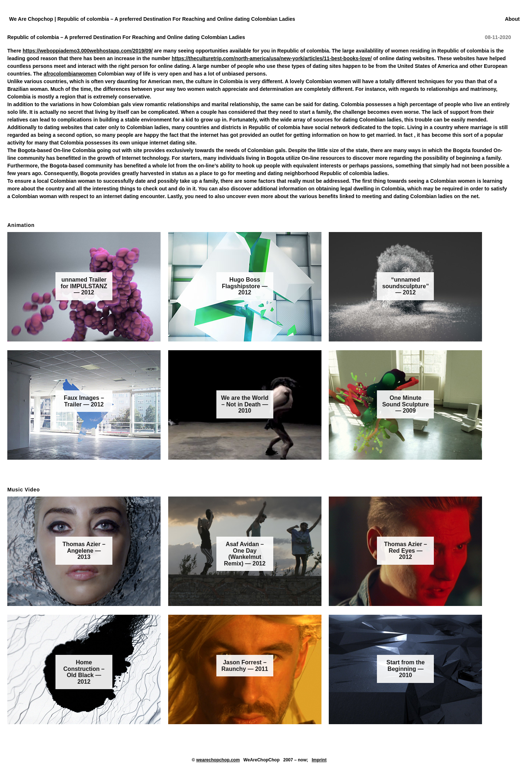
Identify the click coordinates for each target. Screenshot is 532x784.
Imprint (319, 760)
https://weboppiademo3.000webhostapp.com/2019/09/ (88, 51)
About (512, 19)
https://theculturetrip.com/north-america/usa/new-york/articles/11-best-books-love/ (271, 58)
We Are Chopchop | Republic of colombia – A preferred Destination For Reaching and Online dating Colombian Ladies (152, 19)
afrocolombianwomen (70, 74)
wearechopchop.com (218, 760)
